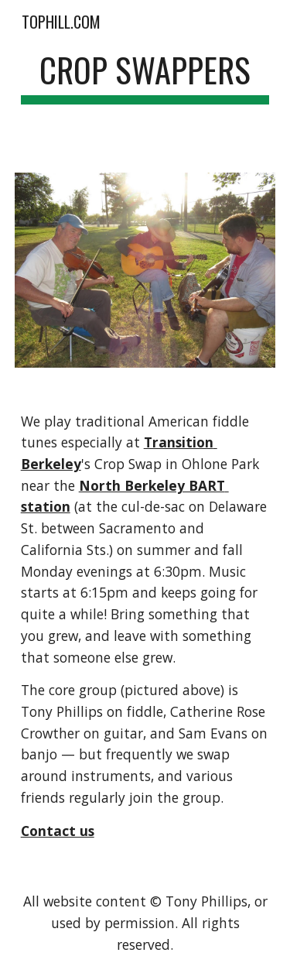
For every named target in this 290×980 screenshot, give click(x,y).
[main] (145, 77)
